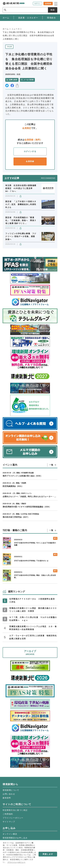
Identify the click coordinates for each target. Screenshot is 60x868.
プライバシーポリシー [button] (16, 862)
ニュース (16, 29)
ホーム (6, 29)
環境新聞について (11, 790)
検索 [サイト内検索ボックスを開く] (53, 10)
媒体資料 (7, 798)
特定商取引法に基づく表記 (15, 810)
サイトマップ (9, 822)
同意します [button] (48, 854)
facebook (12, 85)
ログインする (30, 151)
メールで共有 (29, 80)
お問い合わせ (9, 794)
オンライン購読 (10, 834)
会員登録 (30, 161)
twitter (7, 85)
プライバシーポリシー (13, 818)
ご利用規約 (8, 814)
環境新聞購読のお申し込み (15, 838)
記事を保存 (13, 80)
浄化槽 (9, 47)
